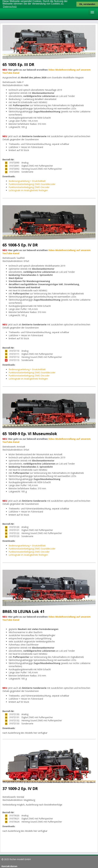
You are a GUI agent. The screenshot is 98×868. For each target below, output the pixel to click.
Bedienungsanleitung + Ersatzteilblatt (27, 181)
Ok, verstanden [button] (87, 4)
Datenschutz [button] (10, 7)
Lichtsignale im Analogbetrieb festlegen (28, 190)
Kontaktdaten (9, 866)
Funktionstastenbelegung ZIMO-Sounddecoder (32, 184)
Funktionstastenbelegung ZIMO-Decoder (29, 187)
